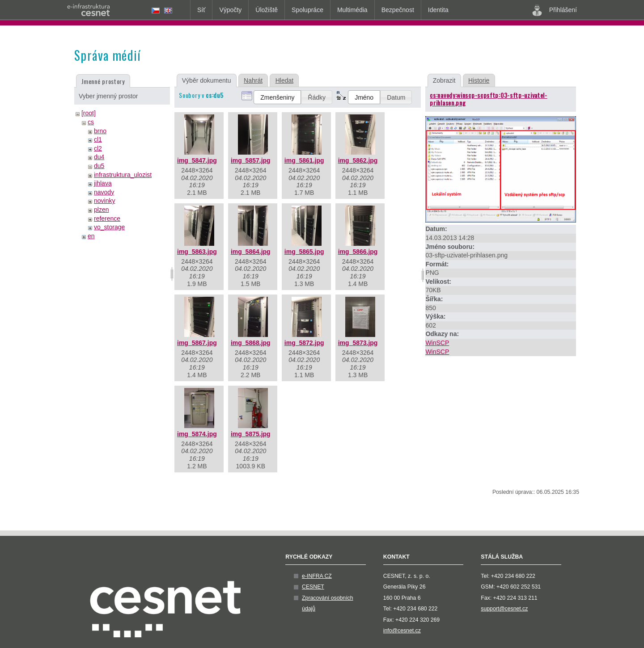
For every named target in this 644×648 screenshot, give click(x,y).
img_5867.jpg (197, 343)
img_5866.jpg (358, 252)
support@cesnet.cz (504, 609)
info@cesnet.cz (402, 631)
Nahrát (253, 80)
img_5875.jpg (251, 434)
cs (91, 122)
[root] (89, 113)
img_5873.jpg (358, 343)
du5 (99, 166)
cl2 (98, 148)
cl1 (98, 139)
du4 (99, 157)
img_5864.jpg (251, 252)
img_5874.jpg (197, 434)
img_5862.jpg (358, 160)
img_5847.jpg (197, 160)
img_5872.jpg (304, 343)
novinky (104, 201)
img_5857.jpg (251, 160)
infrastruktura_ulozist (123, 175)
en (91, 236)
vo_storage (109, 227)
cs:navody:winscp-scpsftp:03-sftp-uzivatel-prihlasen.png (488, 99)
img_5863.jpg (197, 252)
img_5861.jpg (304, 160)
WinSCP (437, 343)
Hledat (284, 80)
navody (104, 192)
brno (100, 131)
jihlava (103, 183)
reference (107, 219)
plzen (101, 210)
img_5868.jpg (251, 343)
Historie (479, 80)
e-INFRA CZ (317, 576)
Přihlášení (555, 10)
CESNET (313, 587)
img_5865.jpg (304, 252)
